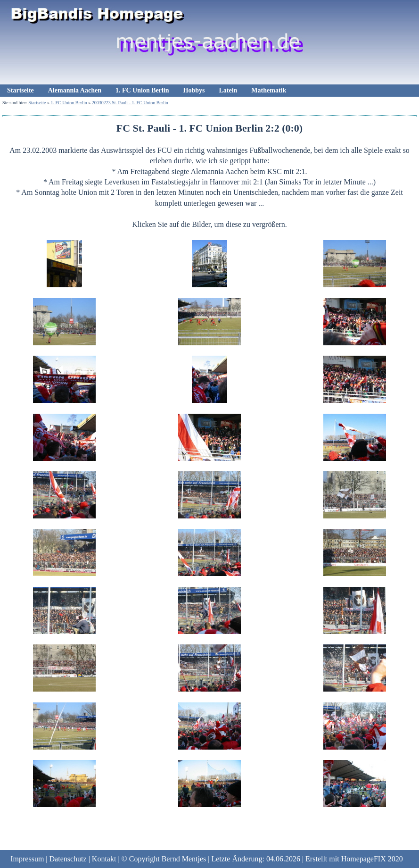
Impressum (27, 859)
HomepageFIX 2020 (372, 859)
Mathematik (269, 90)
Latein (228, 90)
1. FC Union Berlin (142, 90)
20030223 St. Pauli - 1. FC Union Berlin (130, 103)
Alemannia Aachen (75, 90)
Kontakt (104, 859)
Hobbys (194, 90)
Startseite (21, 90)
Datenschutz (68, 859)
